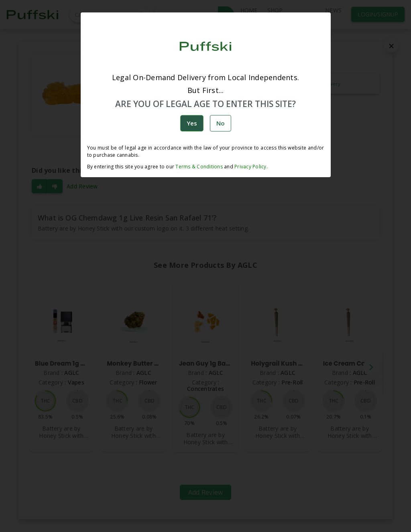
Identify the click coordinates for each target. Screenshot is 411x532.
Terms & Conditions (199, 167)
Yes (192, 123)
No (221, 123)
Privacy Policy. (250, 167)
